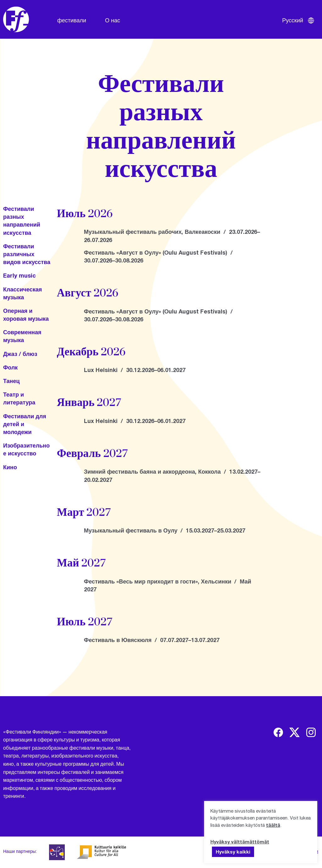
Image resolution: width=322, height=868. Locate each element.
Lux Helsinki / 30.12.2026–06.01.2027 (135, 370)
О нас (113, 20)
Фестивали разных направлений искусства (22, 221)
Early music (19, 275)
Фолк (10, 367)
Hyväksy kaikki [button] (233, 852)
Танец (11, 381)
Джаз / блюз (20, 354)
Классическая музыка (22, 293)
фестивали (72, 20)
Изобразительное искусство (26, 449)
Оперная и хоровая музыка (26, 315)
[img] (278, 732)
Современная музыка (22, 336)
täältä (273, 825)
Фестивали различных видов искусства (27, 254)
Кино (10, 467)
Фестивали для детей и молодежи (25, 424)
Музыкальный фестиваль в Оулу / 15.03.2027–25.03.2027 (165, 530)
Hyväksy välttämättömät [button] (240, 842)
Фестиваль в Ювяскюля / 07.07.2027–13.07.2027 (152, 640)
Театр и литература (19, 398)
